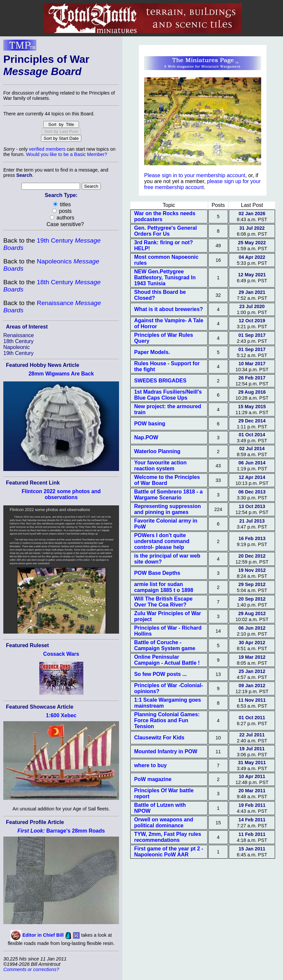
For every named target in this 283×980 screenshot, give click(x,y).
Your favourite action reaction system (161, 466)
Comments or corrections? (31, 969)
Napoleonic (17, 347)
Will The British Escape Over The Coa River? (163, 602)
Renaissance (19, 335)
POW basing (150, 424)
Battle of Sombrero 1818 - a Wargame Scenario (168, 495)
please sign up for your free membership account (202, 184)
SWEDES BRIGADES (160, 381)
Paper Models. (152, 352)
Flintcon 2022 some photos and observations (61, 494)
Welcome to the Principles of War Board (167, 480)
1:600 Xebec (61, 715)
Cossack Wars (61, 654)
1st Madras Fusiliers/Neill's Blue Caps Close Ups (168, 395)
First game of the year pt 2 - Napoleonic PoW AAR (169, 852)
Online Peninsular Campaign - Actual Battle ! (167, 660)
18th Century (19, 341)
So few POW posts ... (161, 674)
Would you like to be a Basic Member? (67, 154)
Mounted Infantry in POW (166, 751)
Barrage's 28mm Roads (61, 831)
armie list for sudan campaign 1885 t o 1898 (164, 587)
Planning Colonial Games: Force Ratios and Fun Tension (167, 720)
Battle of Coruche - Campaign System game (165, 645)
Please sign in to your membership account (195, 175)
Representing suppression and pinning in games (168, 509)
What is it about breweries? (169, 309)
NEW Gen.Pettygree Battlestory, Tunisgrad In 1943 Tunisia (165, 277)
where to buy (151, 765)
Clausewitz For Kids (159, 738)
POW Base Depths (157, 573)
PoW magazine (153, 779)
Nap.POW (146, 437)
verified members (47, 149)
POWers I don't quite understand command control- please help (162, 541)
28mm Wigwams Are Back (61, 374)
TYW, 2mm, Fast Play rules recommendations (168, 837)
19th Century (19, 353)
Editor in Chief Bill (43, 935)
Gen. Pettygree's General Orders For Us (166, 231)
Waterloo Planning (157, 451)
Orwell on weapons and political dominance (164, 823)
